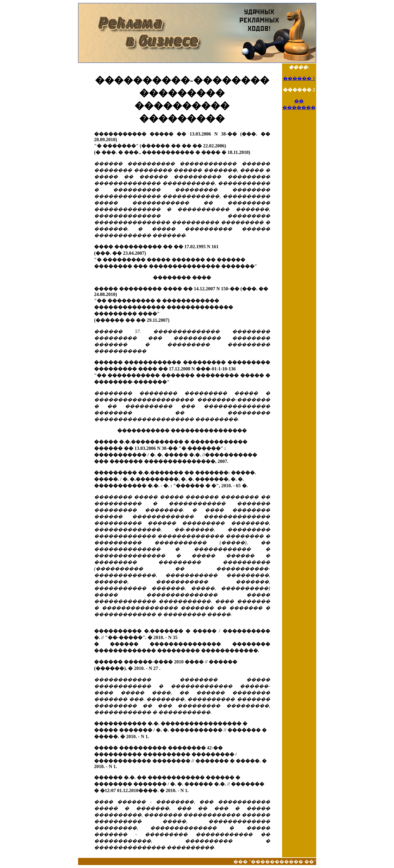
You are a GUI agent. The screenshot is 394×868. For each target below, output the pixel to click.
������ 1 (299, 78)
